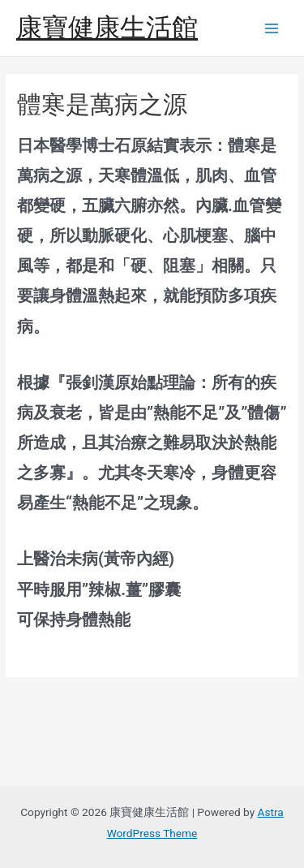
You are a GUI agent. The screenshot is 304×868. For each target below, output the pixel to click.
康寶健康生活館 (107, 28)
